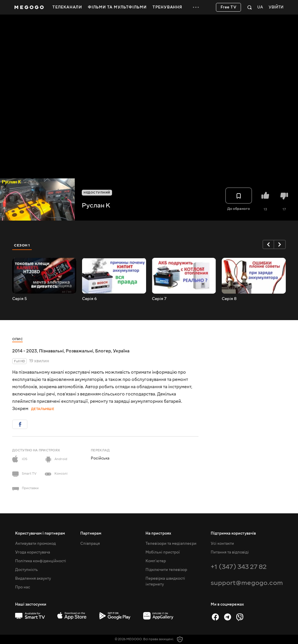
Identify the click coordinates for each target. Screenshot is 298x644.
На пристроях (158, 533)
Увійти (276, 7)
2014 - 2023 (25, 351)
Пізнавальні (51, 351)
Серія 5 (19, 299)
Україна (121, 351)
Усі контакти (222, 544)
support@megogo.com (247, 583)
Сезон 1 (22, 245)
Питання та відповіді (230, 552)
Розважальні (79, 351)
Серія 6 (89, 299)
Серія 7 (159, 299)
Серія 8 (229, 299)
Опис (17, 339)
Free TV (229, 7)
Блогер (103, 351)
